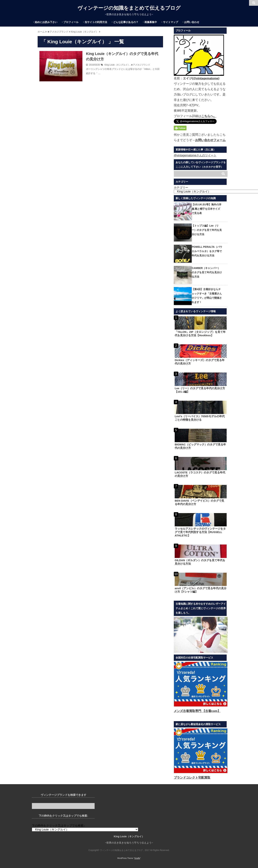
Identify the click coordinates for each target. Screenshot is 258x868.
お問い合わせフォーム (210, 140)
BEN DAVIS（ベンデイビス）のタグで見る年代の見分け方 (199, 502)
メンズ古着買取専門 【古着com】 (197, 711)
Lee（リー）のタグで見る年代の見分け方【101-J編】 (200, 390)
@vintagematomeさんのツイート (195, 155)
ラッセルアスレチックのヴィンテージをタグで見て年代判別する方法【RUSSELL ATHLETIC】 (200, 532)
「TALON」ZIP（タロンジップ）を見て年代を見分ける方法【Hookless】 (200, 334)
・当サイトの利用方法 (95, 22)
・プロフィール (70, 22)
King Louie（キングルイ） (117, 65)
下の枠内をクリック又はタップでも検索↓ (58, 826)
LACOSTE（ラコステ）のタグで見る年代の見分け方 (200, 474)
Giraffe (137, 858)
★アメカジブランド (140, 65)
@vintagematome (206, 78)
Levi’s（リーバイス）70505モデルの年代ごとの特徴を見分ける (200, 418)
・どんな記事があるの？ (125, 22)
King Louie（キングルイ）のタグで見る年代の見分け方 (122, 56)
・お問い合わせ (190, 22)
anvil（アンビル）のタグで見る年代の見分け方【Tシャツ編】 (201, 590)
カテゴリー (181, 188)
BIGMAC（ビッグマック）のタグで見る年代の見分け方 (200, 446)
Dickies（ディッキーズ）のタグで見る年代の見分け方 (200, 362)
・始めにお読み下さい (45, 22)
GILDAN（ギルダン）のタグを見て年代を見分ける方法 (200, 562)
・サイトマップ (169, 22)
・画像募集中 (149, 22)
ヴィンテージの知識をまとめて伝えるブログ (129, 8)
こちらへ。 (209, 116)
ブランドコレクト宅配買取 (192, 778)
